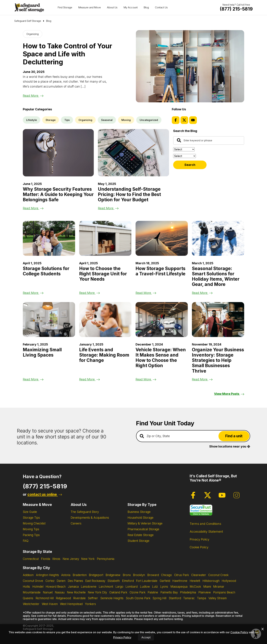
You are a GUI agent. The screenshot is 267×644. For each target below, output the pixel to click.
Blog (146, 7)
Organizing (33, 34)
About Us (112, 7)
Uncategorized (149, 120)
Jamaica (73, 587)
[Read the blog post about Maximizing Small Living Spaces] (49, 320)
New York (88, 559)
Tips (67, 120)
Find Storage (65, 7)
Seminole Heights (112, 598)
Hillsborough (211, 581)
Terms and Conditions (205, 524)
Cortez (50, 581)
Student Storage (138, 541)
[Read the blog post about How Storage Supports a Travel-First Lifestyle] (162, 238)
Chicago (166, 575)
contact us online (45, 494)
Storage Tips (31, 518)
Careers (76, 523)
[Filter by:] (184, 156)
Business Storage (139, 512)
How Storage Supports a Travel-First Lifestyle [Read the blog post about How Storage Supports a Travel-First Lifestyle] (160, 271)
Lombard (132, 587)
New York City (97, 592)
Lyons (164, 587)
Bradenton (80, 575)
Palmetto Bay (169, 592)
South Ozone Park (138, 598)
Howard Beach (56, 587)
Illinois (56, 559)
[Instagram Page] (237, 495)
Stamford (175, 598)
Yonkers (90, 604)
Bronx (127, 575)
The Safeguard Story (85, 512)
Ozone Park (138, 592)
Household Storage (140, 518)
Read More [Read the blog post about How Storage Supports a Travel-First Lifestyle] (146, 293)
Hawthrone (180, 581)
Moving (126, 120)
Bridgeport (96, 575)
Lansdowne (89, 587)
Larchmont (106, 587)
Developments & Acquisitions (90, 518)
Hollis (26, 587)
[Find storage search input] (193, 436)
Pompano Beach (224, 592)
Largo (119, 587)
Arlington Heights (47, 575)
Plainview (205, 592)
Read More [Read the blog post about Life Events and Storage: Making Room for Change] (89, 379)
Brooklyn (139, 575)
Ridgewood (63, 598)
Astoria (66, 575)
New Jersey (71, 559)
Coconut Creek (218, 575)
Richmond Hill (45, 598)
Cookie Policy (199, 547)
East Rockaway (95, 581)
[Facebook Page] (176, 120)
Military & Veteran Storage (145, 523)
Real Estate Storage (141, 535)
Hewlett (195, 581)
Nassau (60, 592)
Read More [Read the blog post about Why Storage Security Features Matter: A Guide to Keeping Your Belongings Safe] (33, 208)
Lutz (155, 587)
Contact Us (161, 7)
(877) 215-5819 (45, 486)
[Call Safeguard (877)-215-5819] (236, 9)
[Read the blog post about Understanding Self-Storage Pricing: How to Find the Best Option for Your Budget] (133, 153)
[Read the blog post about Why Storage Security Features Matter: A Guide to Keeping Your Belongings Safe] (58, 153)
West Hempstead (71, 604)
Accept (146, 637)
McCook (195, 587)
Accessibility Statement (206, 532)
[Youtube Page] (193, 120)
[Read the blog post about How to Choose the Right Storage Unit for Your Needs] (105, 238)
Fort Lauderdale (147, 581)
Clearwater (199, 575)
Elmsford (128, 581)
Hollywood (229, 581)
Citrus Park (182, 575)
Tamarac (189, 598)
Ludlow (145, 587)
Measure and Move (90, 7)
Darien (61, 581)
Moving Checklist (34, 523)
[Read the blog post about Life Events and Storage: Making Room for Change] (105, 320)
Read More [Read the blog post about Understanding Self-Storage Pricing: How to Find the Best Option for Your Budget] (108, 208)
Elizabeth (114, 581)
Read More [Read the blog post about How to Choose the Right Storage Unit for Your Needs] (89, 293)
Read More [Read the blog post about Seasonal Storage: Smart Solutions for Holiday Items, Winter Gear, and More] (202, 293)
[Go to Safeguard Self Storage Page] (28, 21)
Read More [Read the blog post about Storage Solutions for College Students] (33, 293)
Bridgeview (113, 575)
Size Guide (30, 512)
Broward (153, 575)
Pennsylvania (106, 559)
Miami (207, 587)
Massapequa (179, 587)
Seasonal (107, 120)
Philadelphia (188, 592)
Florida (46, 559)
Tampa (202, 598)
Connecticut (31, 559)
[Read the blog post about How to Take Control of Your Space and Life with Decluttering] (190, 66)
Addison (28, 575)
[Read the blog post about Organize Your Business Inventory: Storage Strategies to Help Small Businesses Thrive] (218, 320)
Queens (28, 598)
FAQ (26, 541)
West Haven (50, 604)
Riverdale (79, 598)
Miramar (219, 587)
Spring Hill (159, 598)
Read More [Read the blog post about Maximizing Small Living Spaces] (33, 379)
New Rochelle (76, 592)
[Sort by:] (184, 149)
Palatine (153, 592)
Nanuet (48, 592)
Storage (51, 120)
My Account (131, 7)
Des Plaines (75, 581)
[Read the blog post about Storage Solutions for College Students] (49, 238)
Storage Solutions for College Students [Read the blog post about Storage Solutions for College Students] (46, 271)
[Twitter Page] (184, 120)
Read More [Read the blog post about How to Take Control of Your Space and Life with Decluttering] (33, 96)
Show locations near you (230, 446)
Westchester (31, 604)
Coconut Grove (33, 581)
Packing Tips (31, 535)
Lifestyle (32, 120)
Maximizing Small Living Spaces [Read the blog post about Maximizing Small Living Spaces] (42, 352)
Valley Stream (218, 598)
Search (190, 165)
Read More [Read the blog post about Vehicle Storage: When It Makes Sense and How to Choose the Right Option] (146, 379)
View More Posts (229, 394)
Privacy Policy (199, 539)
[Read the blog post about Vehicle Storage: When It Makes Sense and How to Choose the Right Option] (162, 320)
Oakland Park (118, 592)
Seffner (93, 598)
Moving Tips (31, 529)
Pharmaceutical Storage (143, 529)
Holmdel (38, 587)
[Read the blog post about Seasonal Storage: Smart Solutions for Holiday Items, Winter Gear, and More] (218, 238)
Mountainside (32, 592)
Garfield (165, 581)
